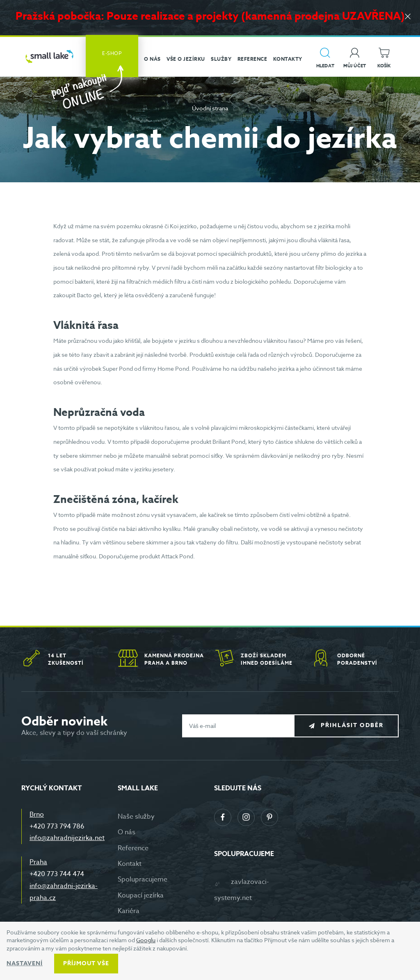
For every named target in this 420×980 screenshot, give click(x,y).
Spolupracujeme (143, 879)
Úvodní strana (210, 108)
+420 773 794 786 (57, 826)
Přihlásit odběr (352, 725)
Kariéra (129, 911)
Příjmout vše (86, 963)
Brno (37, 815)
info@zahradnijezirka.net (67, 838)
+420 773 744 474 (57, 874)
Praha (38, 862)
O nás (127, 832)
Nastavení (25, 963)
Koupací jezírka (141, 895)
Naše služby (136, 817)
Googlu (146, 940)
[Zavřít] (408, 17)
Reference (133, 848)
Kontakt (130, 864)
